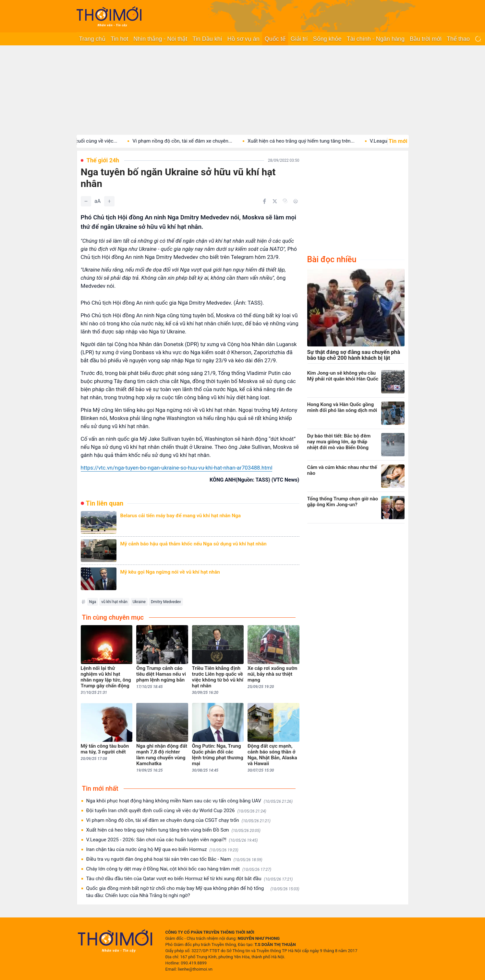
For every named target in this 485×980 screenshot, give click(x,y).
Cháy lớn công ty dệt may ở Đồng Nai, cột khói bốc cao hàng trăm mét (179, 869)
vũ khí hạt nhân (114, 602)
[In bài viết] (296, 201)
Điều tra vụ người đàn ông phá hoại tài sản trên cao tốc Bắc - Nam (174, 859)
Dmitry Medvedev (166, 602)
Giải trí (299, 39)
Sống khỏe (327, 39)
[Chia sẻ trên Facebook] (264, 201)
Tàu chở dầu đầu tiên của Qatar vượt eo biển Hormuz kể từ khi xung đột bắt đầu (190, 879)
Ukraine (139, 602)
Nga (93, 602)
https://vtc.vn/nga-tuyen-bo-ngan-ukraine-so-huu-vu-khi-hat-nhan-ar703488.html (177, 468)
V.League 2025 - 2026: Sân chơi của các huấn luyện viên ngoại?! (172, 840)
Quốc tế (275, 39)
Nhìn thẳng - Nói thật (160, 39)
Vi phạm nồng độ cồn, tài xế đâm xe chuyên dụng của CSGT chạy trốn (178, 820)
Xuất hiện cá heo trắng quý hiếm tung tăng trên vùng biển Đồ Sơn (173, 830)
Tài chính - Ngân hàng (376, 39)
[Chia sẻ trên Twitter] (275, 201)
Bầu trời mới (426, 39)
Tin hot (119, 39)
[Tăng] (109, 201)
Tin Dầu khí (207, 39)
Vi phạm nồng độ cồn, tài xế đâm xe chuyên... (192, 141)
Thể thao (458, 39)
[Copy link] (285, 201)
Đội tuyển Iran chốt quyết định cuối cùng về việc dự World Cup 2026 (176, 811)
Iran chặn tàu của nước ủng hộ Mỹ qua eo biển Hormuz (162, 850)
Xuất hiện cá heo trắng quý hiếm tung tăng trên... (310, 141)
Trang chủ (92, 39)
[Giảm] (86, 201)
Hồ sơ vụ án (243, 39)
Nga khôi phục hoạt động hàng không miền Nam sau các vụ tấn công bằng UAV (189, 801)
